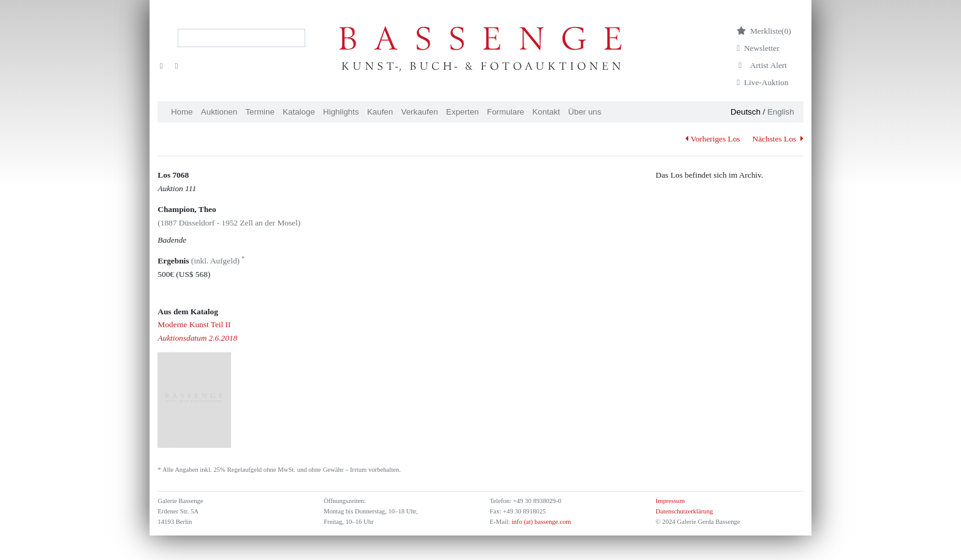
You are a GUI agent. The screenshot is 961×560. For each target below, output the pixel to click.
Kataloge (299, 112)
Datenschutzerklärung (685, 511)
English (781, 112)
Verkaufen (420, 112)
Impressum (670, 501)
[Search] (241, 38)
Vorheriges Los (712, 139)
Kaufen (380, 112)
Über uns (585, 112)
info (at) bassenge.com (540, 522)
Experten (462, 112)
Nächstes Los (778, 139)
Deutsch (746, 112)
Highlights (341, 112)
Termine (260, 112)
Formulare (506, 112)
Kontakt (546, 112)
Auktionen (219, 112)
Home (182, 112)
